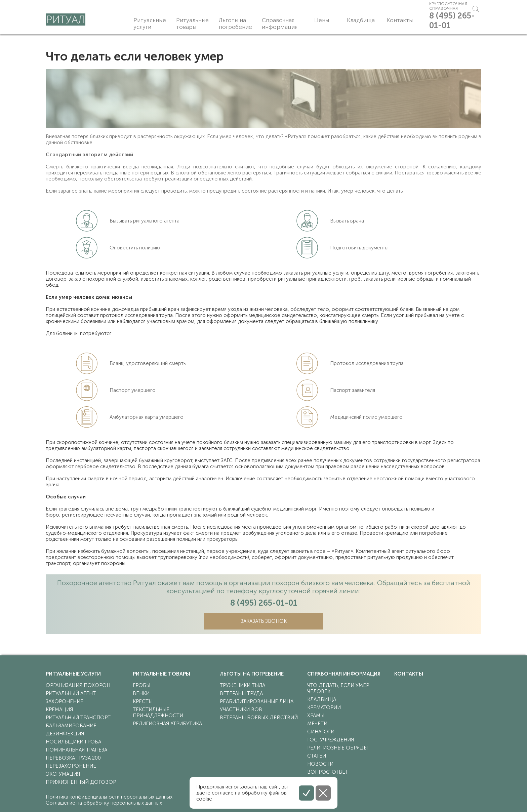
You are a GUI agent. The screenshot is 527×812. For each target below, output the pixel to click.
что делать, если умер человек (338, 688)
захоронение (65, 701)
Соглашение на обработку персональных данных (104, 803)
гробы (141, 685)
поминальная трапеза (76, 750)
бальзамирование (71, 726)
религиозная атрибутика (167, 724)
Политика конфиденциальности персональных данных (109, 797)
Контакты (384, 20)
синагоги (321, 732)
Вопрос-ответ (328, 772)
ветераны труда (241, 693)
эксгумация (63, 774)
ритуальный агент (71, 693)
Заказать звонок (264, 621)
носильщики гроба (73, 742)
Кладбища (347, 20)
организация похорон (78, 685)
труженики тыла (242, 685)
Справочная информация (279, 24)
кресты (143, 701)
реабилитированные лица (257, 701)
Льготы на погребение (235, 24)
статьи (317, 756)
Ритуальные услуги (150, 24)
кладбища (322, 699)
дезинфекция (65, 734)
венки (141, 693)
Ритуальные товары (192, 24)
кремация (59, 709)
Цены (315, 20)
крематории (324, 707)
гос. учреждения (331, 740)
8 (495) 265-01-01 (448, 25)
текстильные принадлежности (158, 713)
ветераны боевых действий (259, 718)
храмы (316, 716)
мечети (317, 724)
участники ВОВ (241, 709)
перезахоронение (71, 766)
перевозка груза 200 (73, 758)
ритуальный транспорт (78, 718)
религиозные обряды (337, 748)
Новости (320, 764)
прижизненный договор (81, 782)
